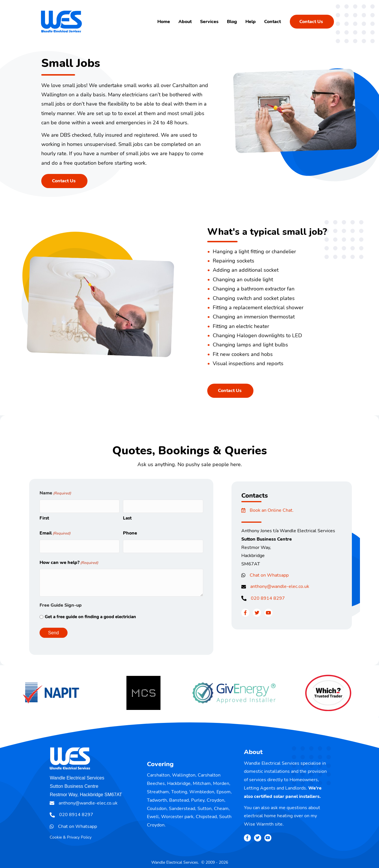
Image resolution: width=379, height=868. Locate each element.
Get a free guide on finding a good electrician (90, 613)
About (185, 22)
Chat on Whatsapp (269, 575)
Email (55, 531)
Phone (130, 531)
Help (251, 22)
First (44, 516)
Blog (232, 22)
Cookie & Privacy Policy (71, 834)
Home (164, 22)
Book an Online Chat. (272, 510)
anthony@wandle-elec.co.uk (280, 586)
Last (127, 516)
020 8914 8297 (268, 598)
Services (209, 22)
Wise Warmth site (263, 820)
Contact (272, 22)
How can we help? (69, 559)
